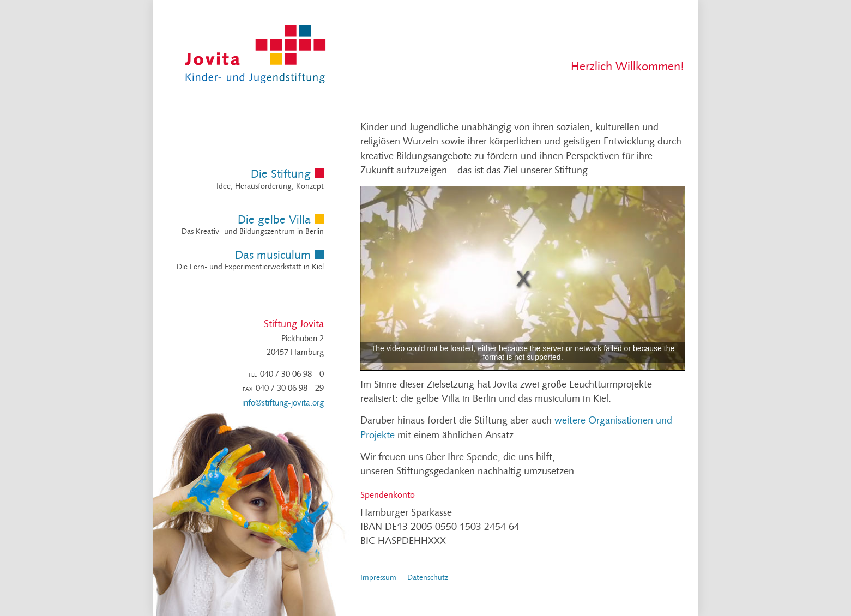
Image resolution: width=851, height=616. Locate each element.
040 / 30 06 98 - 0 (292, 375)
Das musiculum (273, 256)
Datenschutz (428, 578)
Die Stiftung (281, 175)
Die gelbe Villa (274, 221)
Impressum (378, 578)
